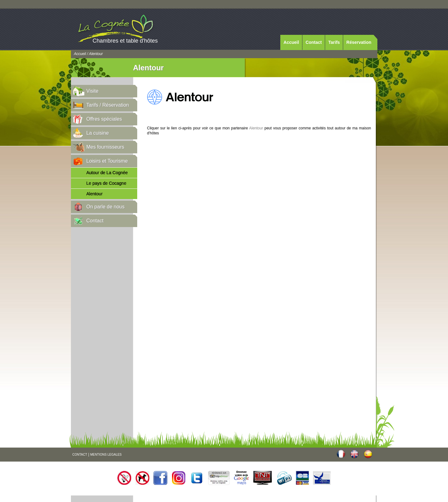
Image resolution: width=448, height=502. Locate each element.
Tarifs (334, 42)
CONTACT (80, 455)
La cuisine (98, 133)
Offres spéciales (104, 119)
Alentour (95, 194)
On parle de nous (106, 207)
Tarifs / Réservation (108, 105)
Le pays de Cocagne (106, 183)
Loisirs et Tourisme (107, 161)
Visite (93, 91)
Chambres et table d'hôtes (125, 41)
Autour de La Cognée (107, 173)
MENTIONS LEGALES (106, 455)
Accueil (291, 42)
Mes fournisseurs (105, 147)
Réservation (359, 42)
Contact (314, 42)
